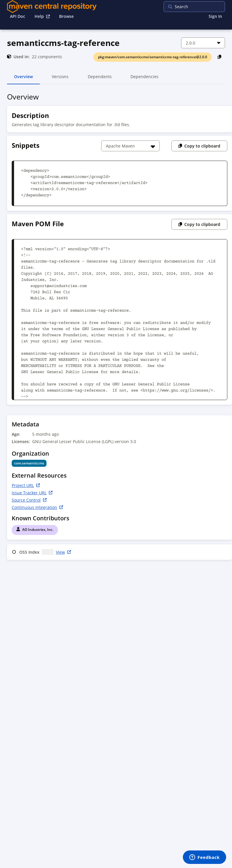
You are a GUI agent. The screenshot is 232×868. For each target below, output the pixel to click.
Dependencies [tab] (145, 79)
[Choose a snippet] (130, 146)
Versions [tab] (60, 79)
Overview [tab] (23, 79)
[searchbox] (201, 7)
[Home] (52, 7)
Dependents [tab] (100, 79)
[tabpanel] (116, 327)
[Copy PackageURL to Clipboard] (220, 57)
